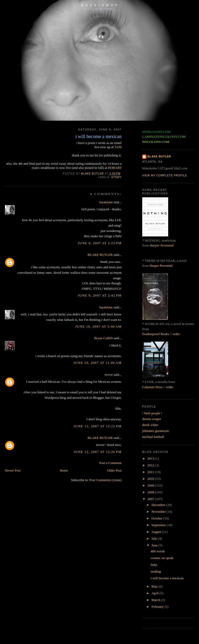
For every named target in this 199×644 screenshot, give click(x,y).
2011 (151, 472)
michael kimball (153, 437)
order (176, 334)
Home (64, 470)
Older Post (114, 470)
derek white (150, 425)
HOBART (115, 168)
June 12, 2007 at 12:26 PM (98, 452)
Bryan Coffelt (103, 338)
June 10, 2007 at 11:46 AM (98, 363)
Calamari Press (152, 387)
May (155, 586)
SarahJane (106, 202)
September (159, 525)
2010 (151, 479)
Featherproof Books (156, 334)
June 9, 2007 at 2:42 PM (100, 295)
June (155, 545)
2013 (151, 458)
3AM (118, 147)
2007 (151, 499)
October (157, 518)
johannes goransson (155, 431)
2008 (151, 492)
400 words (158, 551)
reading (156, 571)
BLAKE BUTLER (100, 255)
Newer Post (13, 470)
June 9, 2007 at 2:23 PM (100, 243)
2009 (151, 485)
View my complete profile (165, 175)
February (158, 607)
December (159, 505)
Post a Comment (110, 463)
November (159, 512)
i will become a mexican (167, 578)
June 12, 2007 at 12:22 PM (98, 426)
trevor (109, 375)
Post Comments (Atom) (105, 480)
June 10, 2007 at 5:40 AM (98, 326)
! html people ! (152, 413)
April (156, 593)
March (156, 600)
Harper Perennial (162, 245)
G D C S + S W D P (99, 5)
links (154, 565)
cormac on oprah (162, 558)
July (155, 538)
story (116, 177)
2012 (151, 465)
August (157, 532)
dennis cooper (152, 419)
